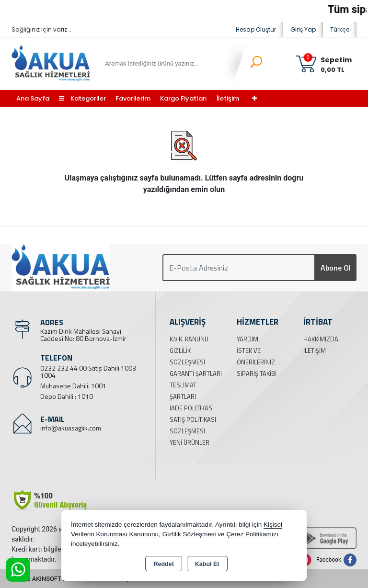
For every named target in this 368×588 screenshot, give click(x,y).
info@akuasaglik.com (71, 428)
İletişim (228, 98)
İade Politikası (192, 408)
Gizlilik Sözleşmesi (189, 534)
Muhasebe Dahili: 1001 (73, 386)
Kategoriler (82, 98)
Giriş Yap (303, 29)
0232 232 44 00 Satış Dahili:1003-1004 (90, 372)
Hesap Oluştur (256, 29)
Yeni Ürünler (190, 442)
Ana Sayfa (33, 98)
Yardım (247, 339)
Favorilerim (133, 98)
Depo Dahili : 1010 (67, 396)
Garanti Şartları (196, 373)
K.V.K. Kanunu (189, 339)
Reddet (163, 564)
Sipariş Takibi (257, 373)
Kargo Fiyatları (184, 98)
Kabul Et (207, 564)
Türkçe (340, 29)
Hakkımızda (321, 339)
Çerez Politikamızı (252, 534)
